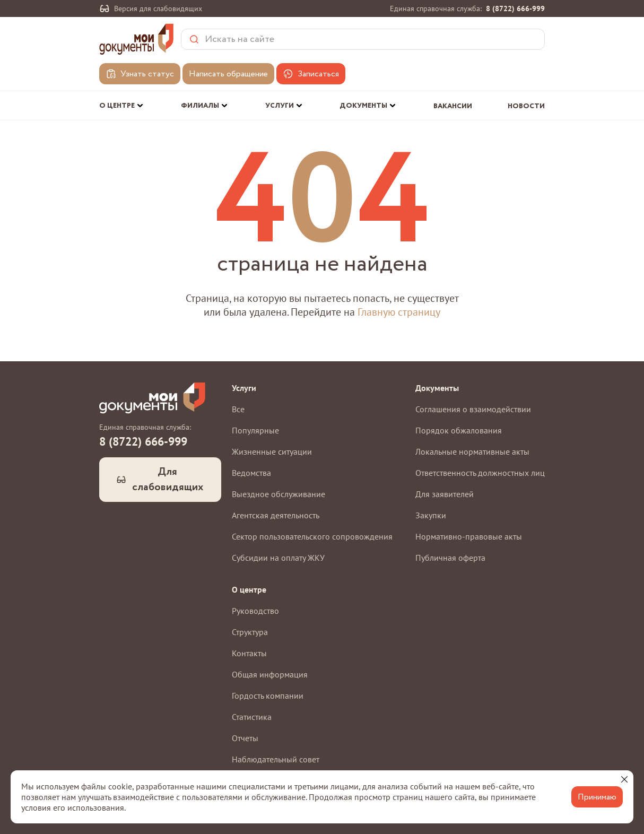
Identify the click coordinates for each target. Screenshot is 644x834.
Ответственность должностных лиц (480, 473)
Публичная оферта (450, 558)
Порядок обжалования (459, 430)
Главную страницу (399, 312)
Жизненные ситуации (272, 451)
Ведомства (251, 473)
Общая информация (270, 674)
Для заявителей (445, 494)
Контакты (249, 653)
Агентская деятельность (276, 515)
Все (238, 409)
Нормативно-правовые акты (469, 536)
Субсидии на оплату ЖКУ (278, 558)
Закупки (431, 515)
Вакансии (453, 106)
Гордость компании (268, 696)
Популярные (255, 430)
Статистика (252, 717)
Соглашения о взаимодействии (473, 409)
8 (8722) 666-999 (515, 8)
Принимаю (597, 797)
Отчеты (245, 738)
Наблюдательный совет (276, 759)
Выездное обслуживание (279, 494)
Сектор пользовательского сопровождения (312, 536)
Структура (250, 632)
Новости (526, 106)
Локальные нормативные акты (472, 451)
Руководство (255, 611)
